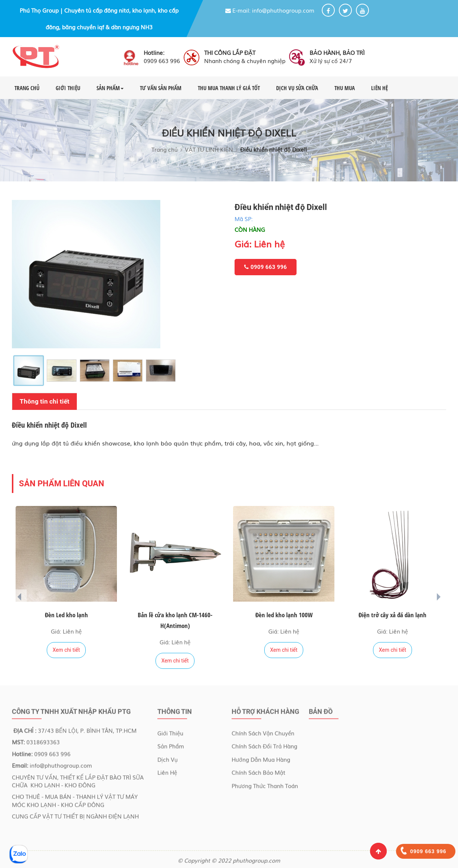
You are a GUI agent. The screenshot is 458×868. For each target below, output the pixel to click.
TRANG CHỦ (27, 88)
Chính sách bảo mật (259, 775)
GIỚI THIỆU (68, 88)
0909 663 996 (266, 267)
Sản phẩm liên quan (62, 484)
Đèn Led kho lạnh (66, 615)
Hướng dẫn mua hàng (261, 761)
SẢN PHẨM (110, 88)
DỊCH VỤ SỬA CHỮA (297, 88)
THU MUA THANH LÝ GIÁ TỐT (229, 88)
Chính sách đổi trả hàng (264, 748)
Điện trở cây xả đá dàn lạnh (392, 615)
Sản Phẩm (171, 748)
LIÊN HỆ (380, 88)
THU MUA (345, 88)
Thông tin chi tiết (45, 401)
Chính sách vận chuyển (263, 735)
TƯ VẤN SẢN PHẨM (161, 88)
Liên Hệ (167, 775)
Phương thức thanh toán (265, 788)
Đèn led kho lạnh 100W (284, 615)
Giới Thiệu (170, 735)
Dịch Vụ (168, 761)
